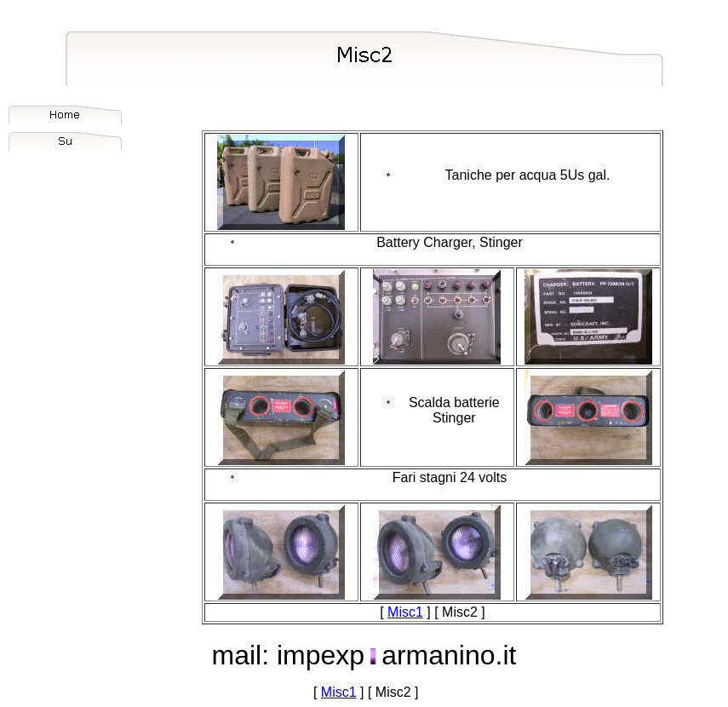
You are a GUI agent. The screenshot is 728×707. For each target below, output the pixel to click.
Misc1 (405, 612)
